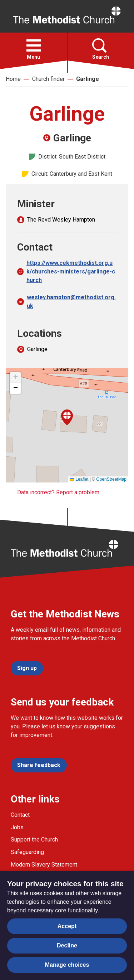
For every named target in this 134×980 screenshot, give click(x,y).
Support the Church (34, 840)
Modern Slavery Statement (44, 865)
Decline (67, 945)
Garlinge (88, 79)
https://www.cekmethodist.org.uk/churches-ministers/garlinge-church (71, 271)
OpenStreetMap (111, 479)
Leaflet (79, 479)
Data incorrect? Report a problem (58, 492)
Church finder (48, 79)
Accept (67, 926)
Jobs (17, 827)
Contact (20, 815)
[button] (34, 45)
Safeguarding (27, 852)
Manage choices (67, 965)
